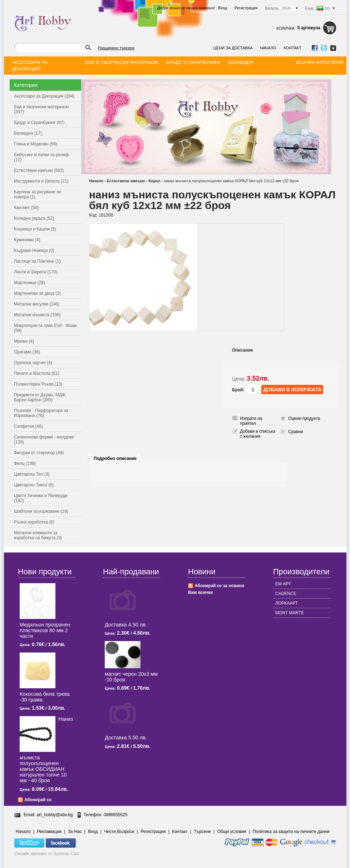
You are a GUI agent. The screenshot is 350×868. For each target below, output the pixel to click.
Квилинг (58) (26, 208)
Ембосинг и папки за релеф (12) (41, 157)
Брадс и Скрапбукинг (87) (39, 123)
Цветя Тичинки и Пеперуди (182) (41, 498)
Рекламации (49, 832)
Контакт (292, 48)
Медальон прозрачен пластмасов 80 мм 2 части (45, 630)
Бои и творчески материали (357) (41, 109)
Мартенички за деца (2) (37, 293)
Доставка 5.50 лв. (126, 738)
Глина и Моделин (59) (36, 144)
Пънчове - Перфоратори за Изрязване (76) (41, 413)
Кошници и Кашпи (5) (35, 229)
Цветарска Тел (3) (32, 474)
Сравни (296, 432)
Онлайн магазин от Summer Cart (47, 854)
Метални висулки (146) (37, 304)
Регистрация (246, 8)
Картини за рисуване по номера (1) (38, 194)
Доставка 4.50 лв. (126, 625)
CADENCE (286, 594)
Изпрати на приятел (251, 421)
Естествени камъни (126, 181)
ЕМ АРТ (283, 584)
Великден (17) (28, 133)
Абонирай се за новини (219, 586)
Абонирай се (38, 800)
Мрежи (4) (24, 341)
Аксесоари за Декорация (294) (44, 96)
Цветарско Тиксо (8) (34, 485)
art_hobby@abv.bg (55, 815)
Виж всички (200, 592)
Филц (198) (25, 463)
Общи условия (232, 832)
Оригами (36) (27, 352)
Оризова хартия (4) (33, 363)
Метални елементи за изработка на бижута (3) (38, 535)
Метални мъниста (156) (37, 315)
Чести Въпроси (119, 832)
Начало (268, 48)
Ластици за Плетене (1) (37, 261)
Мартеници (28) (29, 283)
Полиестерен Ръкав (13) (38, 384)
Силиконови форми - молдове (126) (44, 440)
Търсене (202, 832)
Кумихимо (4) (27, 240)
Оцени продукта (304, 418)
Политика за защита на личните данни (291, 832)
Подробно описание (115, 458)
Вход (223, 8)
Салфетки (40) (28, 426)
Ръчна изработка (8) (34, 522)
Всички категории (320, 62)
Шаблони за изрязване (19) (41, 511)
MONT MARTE (290, 613)
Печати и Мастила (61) (37, 373)
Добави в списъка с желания (258, 434)
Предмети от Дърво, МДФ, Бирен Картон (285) (40, 397)
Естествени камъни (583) (39, 170)
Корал (154, 181)
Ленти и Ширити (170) (36, 272)
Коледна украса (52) (34, 218)
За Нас (75, 832)
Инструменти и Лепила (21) (41, 181)
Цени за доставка (233, 48)
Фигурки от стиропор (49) (39, 453)
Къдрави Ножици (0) (34, 251)
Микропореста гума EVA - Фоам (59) (45, 328)
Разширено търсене (116, 48)
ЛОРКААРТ (287, 603)
